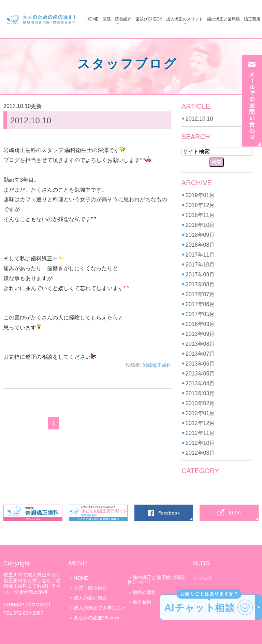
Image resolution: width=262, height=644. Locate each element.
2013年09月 (200, 334)
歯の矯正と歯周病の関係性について (156, 580)
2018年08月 (200, 245)
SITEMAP (14, 605)
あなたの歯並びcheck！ (99, 618)
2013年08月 (200, 344)
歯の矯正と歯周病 (223, 19)
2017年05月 (200, 314)
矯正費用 (252, 19)
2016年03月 (200, 324)
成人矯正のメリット (185, 19)
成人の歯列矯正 (90, 598)
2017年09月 (200, 275)
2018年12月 (200, 205)
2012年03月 (200, 453)
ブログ (205, 578)
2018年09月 (200, 235)
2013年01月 (200, 413)
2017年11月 (200, 255)
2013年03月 (200, 393)
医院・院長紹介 (117, 19)
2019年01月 (200, 195)
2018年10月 (200, 225)
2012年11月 (200, 433)
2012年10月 (200, 443)
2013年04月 (200, 383)
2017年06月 (200, 304)
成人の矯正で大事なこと (100, 608)
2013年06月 (200, 364)
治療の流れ (144, 592)
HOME (92, 19)
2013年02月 (200, 403)
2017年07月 (200, 294)
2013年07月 (200, 354)
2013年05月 (200, 374)
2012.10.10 (31, 120)
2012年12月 (200, 423)
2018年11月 (200, 215)
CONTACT (40, 605)
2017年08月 (200, 284)
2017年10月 (200, 265)
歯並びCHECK (149, 19)
